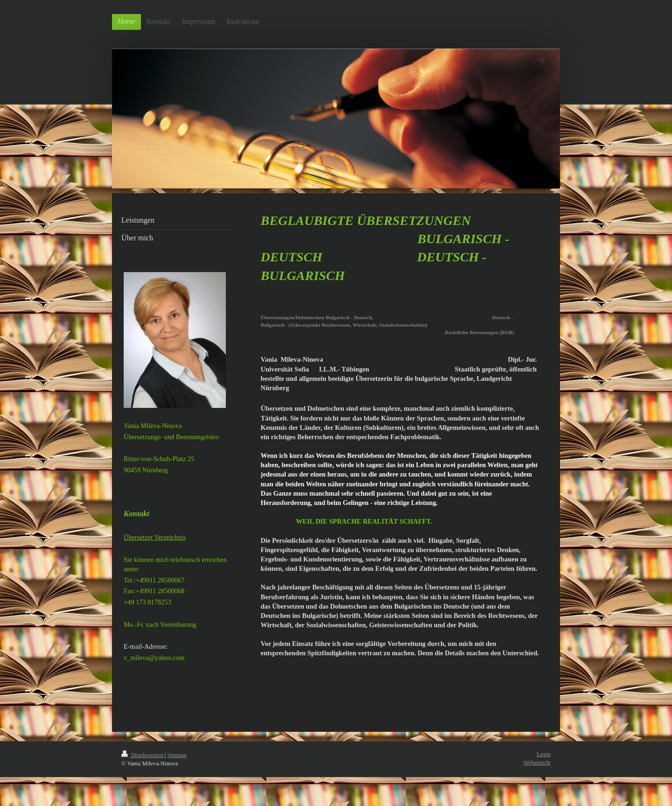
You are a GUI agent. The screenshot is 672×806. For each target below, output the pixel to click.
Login (544, 754)
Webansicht (537, 763)
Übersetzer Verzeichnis (155, 537)
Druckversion (143, 755)
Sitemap (177, 755)
